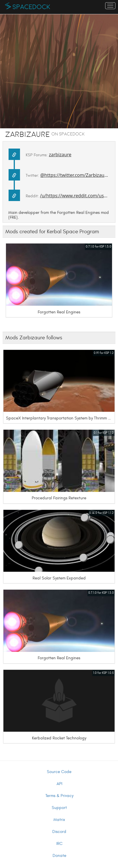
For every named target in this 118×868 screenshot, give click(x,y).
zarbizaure (60, 155)
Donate (59, 856)
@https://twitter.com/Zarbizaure (75, 175)
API (59, 784)
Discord (59, 832)
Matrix (59, 820)
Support (59, 808)
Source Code (59, 772)
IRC (59, 844)
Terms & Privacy (59, 796)
